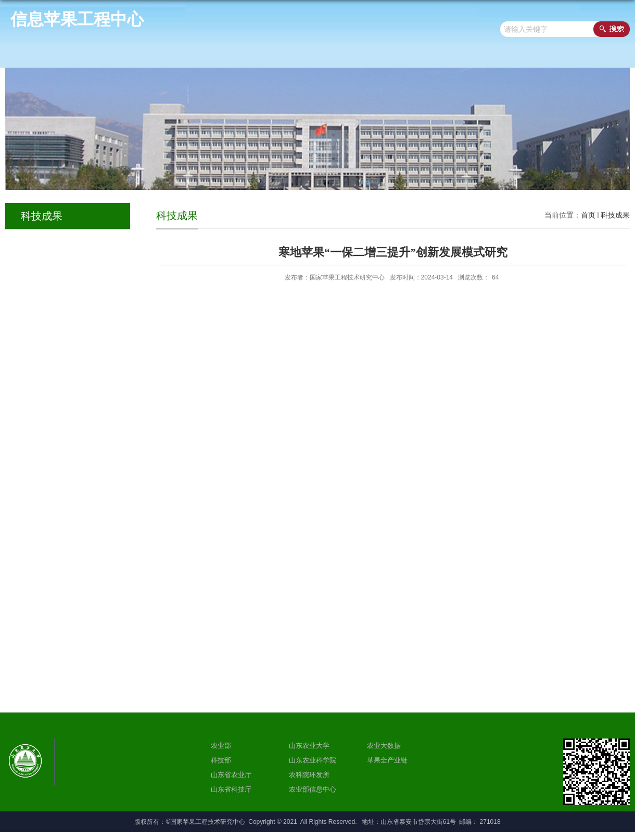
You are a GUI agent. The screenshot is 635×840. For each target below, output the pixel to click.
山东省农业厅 (231, 775)
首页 (588, 215)
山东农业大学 (309, 746)
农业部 (221, 746)
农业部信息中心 (313, 789)
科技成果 (615, 215)
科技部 (221, 760)
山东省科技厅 (231, 789)
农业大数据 (384, 746)
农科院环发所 (309, 775)
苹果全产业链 (387, 760)
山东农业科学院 (313, 760)
